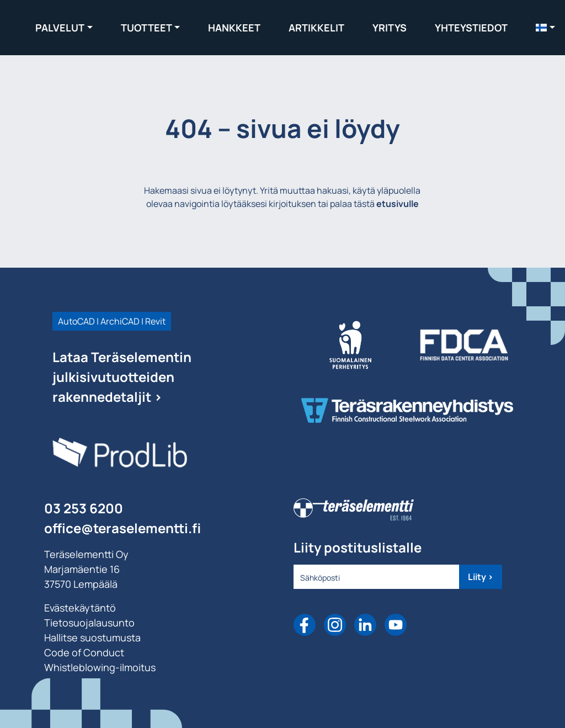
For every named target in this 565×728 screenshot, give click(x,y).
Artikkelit (316, 28)
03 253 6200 (84, 508)
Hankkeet (234, 28)
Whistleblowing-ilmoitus (100, 667)
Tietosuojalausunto (89, 623)
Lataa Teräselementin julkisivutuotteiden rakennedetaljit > (122, 377)
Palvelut (60, 28)
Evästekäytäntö (80, 608)
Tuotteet (146, 28)
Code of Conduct (84, 652)
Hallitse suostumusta (92, 637)
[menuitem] (545, 27)
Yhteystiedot (471, 28)
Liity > (481, 577)
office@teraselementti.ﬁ (122, 528)
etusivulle (398, 204)
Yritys (390, 28)
